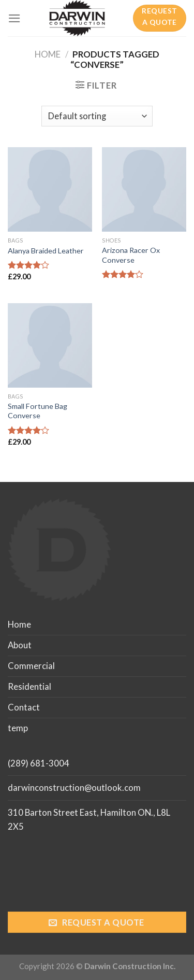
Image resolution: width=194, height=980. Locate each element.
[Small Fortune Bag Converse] (50, 345)
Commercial (31, 666)
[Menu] (14, 18)
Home (48, 54)
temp (18, 728)
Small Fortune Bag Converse (38, 411)
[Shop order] (97, 116)
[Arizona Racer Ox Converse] (144, 189)
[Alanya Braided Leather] (50, 189)
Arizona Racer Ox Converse (131, 255)
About (20, 645)
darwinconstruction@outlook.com (74, 787)
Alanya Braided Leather (46, 251)
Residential (29, 686)
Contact (24, 707)
